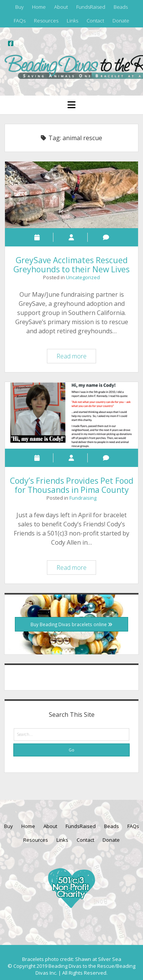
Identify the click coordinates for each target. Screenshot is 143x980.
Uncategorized (83, 277)
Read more (76, 357)
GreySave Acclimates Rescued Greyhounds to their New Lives (72, 195)
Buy (19, 7)
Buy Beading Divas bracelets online (71, 624)
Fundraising (83, 498)
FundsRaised (91, 7)
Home (39, 7)
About (61, 7)
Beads (121, 7)
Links (72, 21)
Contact (95, 21)
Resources (46, 21)
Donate (121, 21)
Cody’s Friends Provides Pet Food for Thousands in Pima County (72, 415)
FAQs (20, 21)
